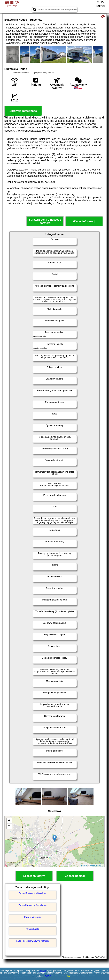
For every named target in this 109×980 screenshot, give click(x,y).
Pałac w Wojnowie (32, 917)
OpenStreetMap (97, 866)
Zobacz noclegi (75, 876)
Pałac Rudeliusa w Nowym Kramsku (32, 941)
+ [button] (9, 821)
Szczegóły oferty (34, 876)
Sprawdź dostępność (23, 111)
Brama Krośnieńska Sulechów (33, 893)
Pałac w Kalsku (32, 929)
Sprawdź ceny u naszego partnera (45, 221)
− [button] (9, 826)
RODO (48, 976)
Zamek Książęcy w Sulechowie (32, 905)
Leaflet (84, 866)
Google (42, 970)
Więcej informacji (84, 221)
